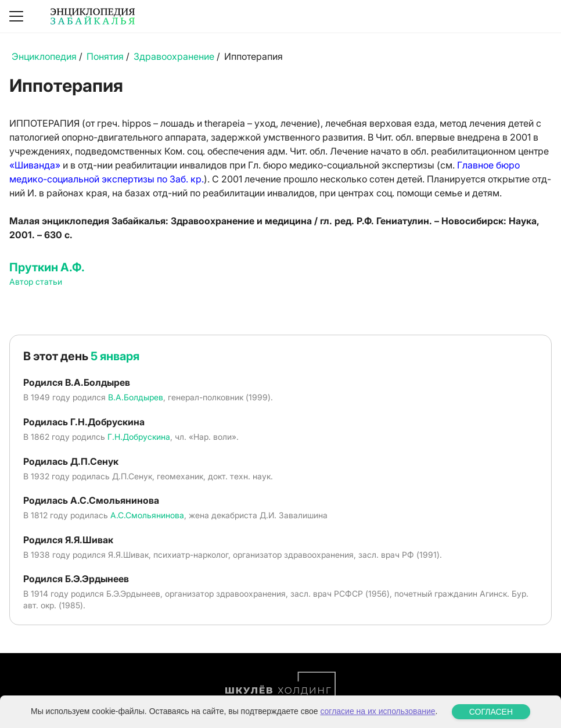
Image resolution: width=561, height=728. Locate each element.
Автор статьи (36, 281)
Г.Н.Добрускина (139, 437)
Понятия (105, 56)
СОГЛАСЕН (491, 712)
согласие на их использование (377, 711)
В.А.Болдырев (136, 397)
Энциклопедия (44, 56)
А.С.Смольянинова (147, 515)
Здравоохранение (174, 56)
